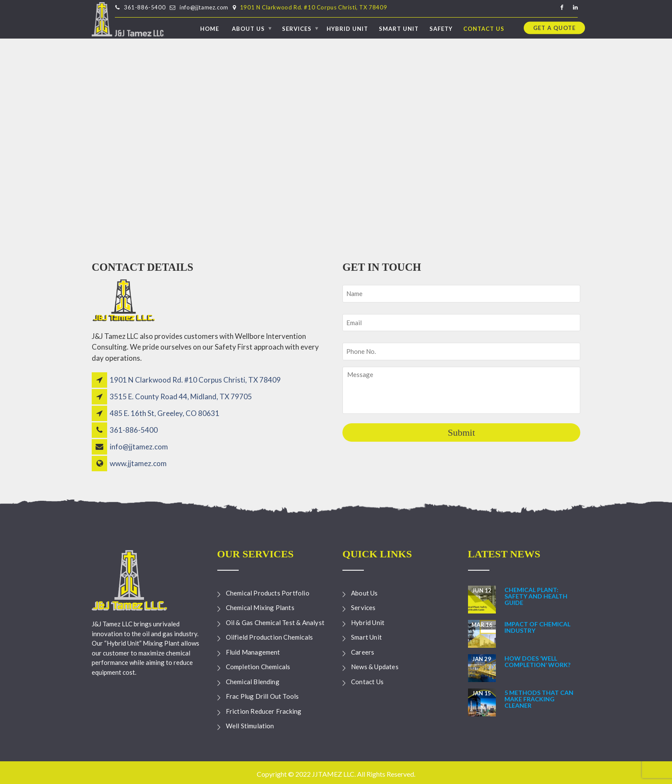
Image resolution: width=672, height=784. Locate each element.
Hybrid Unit (347, 28)
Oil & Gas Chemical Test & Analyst (275, 622)
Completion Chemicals (258, 667)
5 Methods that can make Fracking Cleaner (539, 699)
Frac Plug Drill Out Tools (262, 696)
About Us (248, 28)
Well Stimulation (250, 726)
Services (297, 28)
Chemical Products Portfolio (268, 593)
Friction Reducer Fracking (264, 711)
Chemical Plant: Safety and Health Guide (536, 596)
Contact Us (484, 28)
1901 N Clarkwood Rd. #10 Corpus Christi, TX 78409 (313, 7)
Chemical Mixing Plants (260, 607)
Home (210, 28)
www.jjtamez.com (138, 463)
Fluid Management (253, 652)
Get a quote (554, 27)
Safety (441, 28)
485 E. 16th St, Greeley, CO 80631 (165, 413)
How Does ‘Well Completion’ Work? (537, 661)
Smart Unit (399, 28)
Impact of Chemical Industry (537, 627)
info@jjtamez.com (204, 7)
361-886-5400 (145, 7)
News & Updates (375, 667)
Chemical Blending (253, 682)
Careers (363, 652)
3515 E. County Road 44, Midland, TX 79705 (181, 396)
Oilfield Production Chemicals (270, 637)
